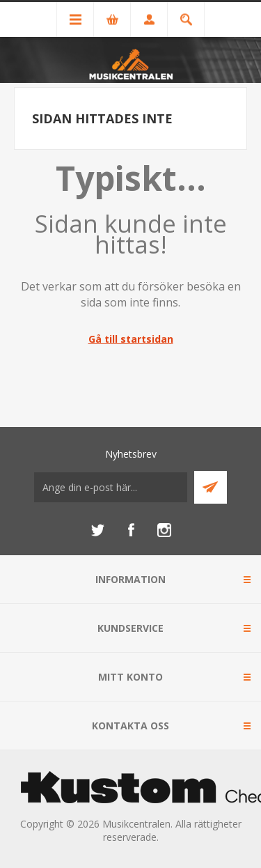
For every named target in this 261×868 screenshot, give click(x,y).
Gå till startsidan (131, 339)
